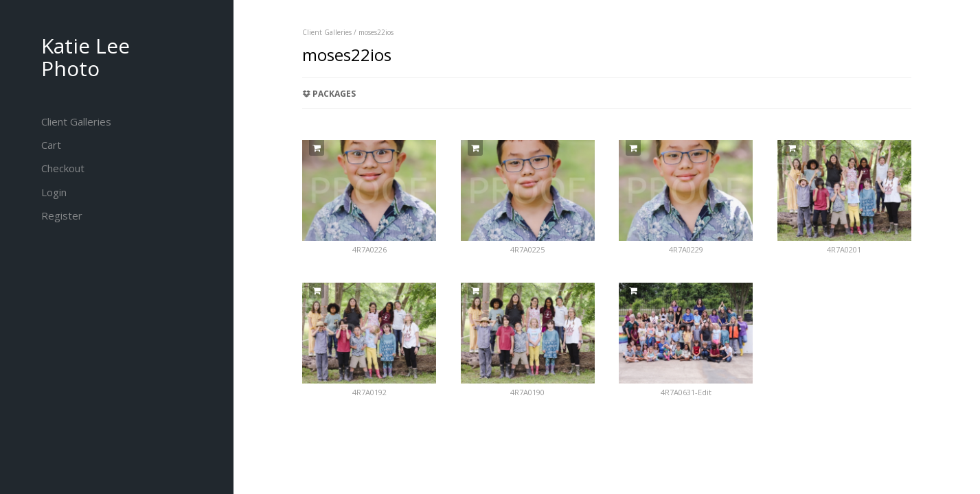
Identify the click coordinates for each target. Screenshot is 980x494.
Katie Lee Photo (86, 57)
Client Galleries (327, 32)
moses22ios (376, 32)
